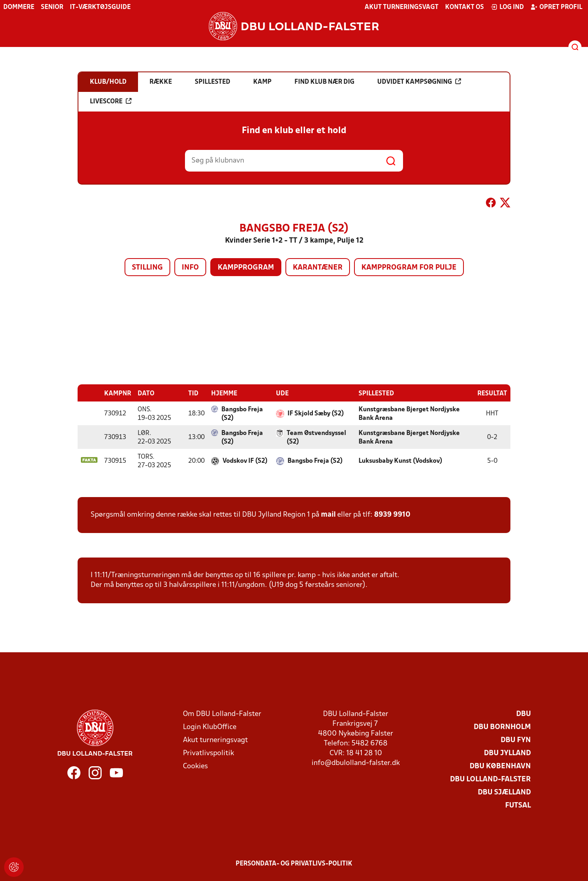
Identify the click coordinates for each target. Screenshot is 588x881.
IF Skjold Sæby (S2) (316, 413)
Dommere (19, 7)
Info (190, 268)
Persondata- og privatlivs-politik (294, 863)
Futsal (518, 805)
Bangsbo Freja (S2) (242, 414)
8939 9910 (392, 514)
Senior (52, 7)
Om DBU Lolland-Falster (222, 714)
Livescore (111, 101)
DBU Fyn (516, 740)
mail (328, 514)
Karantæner (318, 268)
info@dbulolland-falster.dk (356, 763)
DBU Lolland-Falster (490, 779)
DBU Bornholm (502, 727)
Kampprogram (246, 268)
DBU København (500, 766)
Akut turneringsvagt (402, 7)
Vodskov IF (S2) (245, 461)
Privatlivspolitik (208, 753)
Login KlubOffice (210, 727)
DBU (523, 714)
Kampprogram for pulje (409, 268)
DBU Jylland (507, 753)
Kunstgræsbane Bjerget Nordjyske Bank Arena (409, 414)
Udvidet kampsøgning (419, 82)
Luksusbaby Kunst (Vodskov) (400, 461)
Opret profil (556, 7)
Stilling (147, 268)
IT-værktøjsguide (100, 7)
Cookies (195, 766)
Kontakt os (464, 7)
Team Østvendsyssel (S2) (316, 437)
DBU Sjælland (504, 792)
